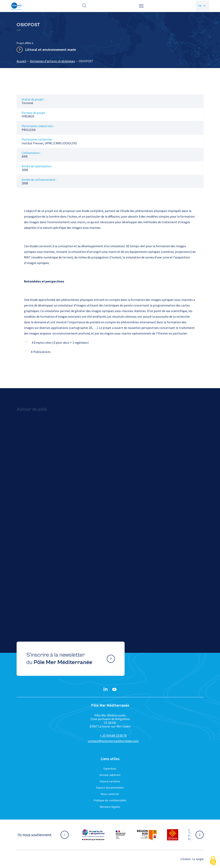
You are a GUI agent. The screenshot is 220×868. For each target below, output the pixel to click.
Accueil (21, 61)
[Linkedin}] (106, 689)
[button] (141, 6)
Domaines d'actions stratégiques (52, 61)
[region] (110, 61)
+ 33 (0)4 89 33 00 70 (113, 735)
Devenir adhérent (110, 775)
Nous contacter (110, 794)
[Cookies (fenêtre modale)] (213, 861)
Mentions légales (110, 807)
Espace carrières (110, 781)
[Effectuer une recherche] (84, 6)
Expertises (110, 769)
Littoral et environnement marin (51, 50)
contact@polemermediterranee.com (113, 741)
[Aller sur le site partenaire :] (93, 835)
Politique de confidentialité (110, 800)
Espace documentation (110, 788)
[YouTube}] (114, 689)
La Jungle (198, 859)
